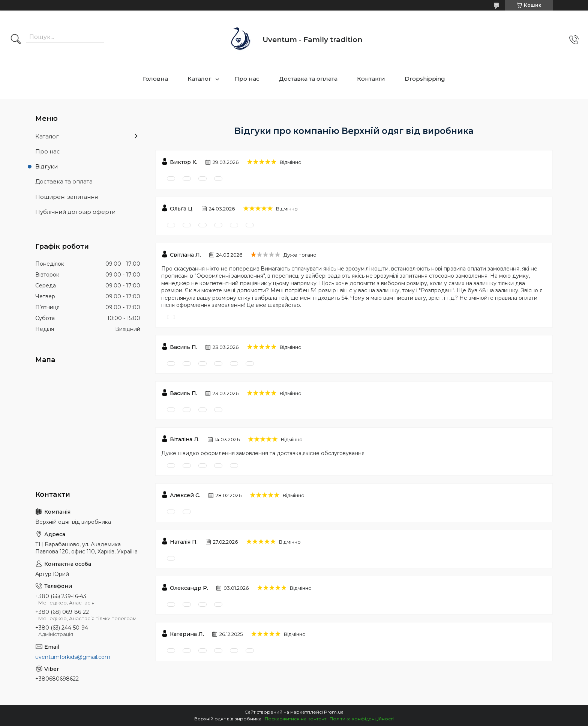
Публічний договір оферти (75, 212)
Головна (155, 79)
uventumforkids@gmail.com (73, 657)
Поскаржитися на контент (295, 719)
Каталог (199, 79)
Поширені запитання (67, 197)
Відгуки (46, 166)
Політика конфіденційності (362, 719)
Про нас (247, 79)
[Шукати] (16, 40)
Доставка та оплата (308, 79)
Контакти (371, 79)
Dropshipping (425, 79)
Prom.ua (334, 712)
